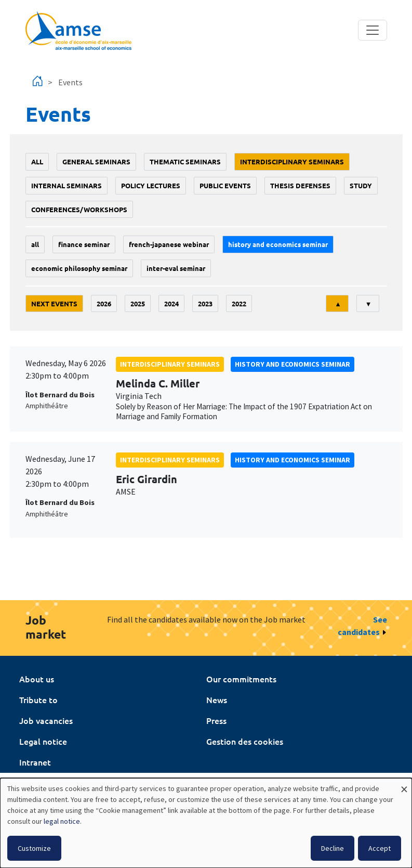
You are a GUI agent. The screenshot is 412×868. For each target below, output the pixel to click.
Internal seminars (67, 185)
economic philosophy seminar (79, 268)
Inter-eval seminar (176, 268)
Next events (54, 303)
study (361, 185)
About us (37, 679)
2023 (205, 303)
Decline (333, 848)
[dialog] (206, 823)
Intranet (35, 762)
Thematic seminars (185, 161)
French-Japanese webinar (169, 244)
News (217, 699)
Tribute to (38, 699)
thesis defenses (300, 185)
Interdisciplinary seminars (292, 161)
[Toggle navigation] (373, 30)
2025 (138, 303)
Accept (380, 848)
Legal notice (43, 741)
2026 (104, 303)
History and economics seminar (278, 244)
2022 (239, 303)
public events (225, 185)
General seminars (96, 161)
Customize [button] (34, 848)
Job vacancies (46, 720)
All (37, 161)
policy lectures (151, 185)
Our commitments (241, 679)
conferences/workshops (79, 209)
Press (216, 720)
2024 (171, 303)
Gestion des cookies (245, 741)
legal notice (62, 821)
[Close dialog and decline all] (404, 785)
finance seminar (84, 244)
